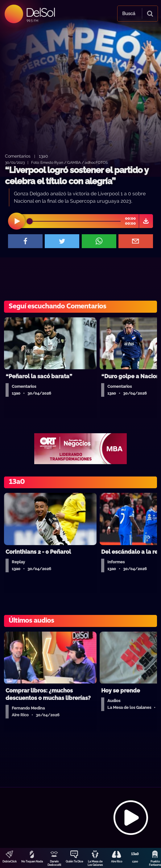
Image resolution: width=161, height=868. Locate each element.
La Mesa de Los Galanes (95, 863)
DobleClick (10, 862)
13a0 (135, 862)
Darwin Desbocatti (54, 863)
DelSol (40, 12)
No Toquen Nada (32, 862)
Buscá (129, 14)
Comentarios (18, 156)
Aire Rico (117, 862)
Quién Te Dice (74, 862)
